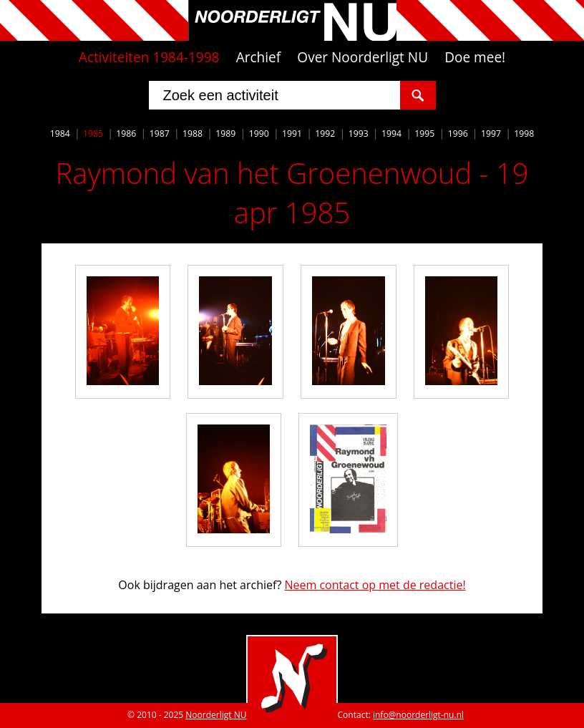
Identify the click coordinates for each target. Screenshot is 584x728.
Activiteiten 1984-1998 (149, 57)
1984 (60, 134)
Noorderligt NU (216, 715)
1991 (292, 134)
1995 (424, 134)
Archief (259, 57)
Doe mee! (475, 57)
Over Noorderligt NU (362, 57)
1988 (193, 134)
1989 (225, 134)
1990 (259, 134)
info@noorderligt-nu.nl (418, 715)
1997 (491, 134)
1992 (325, 134)
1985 (93, 134)
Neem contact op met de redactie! (375, 585)
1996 (458, 134)
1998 (524, 134)
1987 (160, 134)
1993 (359, 134)
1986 (126, 134)
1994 (391, 134)
